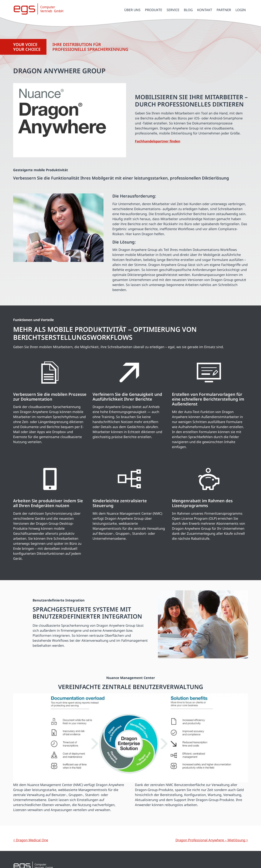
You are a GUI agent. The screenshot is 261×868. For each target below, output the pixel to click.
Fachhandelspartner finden (158, 141)
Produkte (154, 10)
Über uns (132, 10)
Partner (224, 10)
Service (173, 10)
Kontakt (205, 10)
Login (241, 10)
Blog (188, 10)
